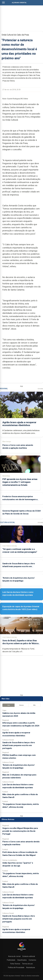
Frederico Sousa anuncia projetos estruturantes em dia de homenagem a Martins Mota (20, 499)
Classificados (22, 960)
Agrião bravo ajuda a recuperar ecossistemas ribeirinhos (19, 424)
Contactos (32, 960)
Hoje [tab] (9, 705)
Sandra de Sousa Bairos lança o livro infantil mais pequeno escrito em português (19, 566)
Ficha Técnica (15, 964)
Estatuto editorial (29, 956)
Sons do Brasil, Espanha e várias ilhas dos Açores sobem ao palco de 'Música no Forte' (20, 643)
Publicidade (11, 960)
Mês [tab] (34, 705)
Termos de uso (27, 964)
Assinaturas (31, 967)
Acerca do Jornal (14, 956)
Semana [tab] (21, 705)
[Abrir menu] (3, 3)
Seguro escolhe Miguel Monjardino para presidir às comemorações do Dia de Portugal (20, 831)
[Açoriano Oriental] (22, 951)
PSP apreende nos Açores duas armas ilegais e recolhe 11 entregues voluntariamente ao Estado (20, 482)
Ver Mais (40, 389)
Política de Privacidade (16, 967)
